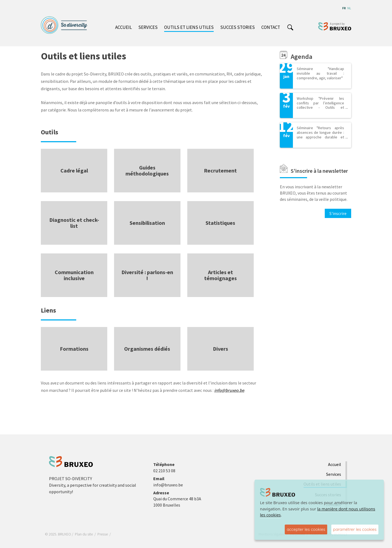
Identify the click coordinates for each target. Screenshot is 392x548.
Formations (74, 349)
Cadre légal (74, 170)
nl (349, 8)
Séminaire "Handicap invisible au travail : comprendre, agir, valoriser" (321, 73)
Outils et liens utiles (189, 27)
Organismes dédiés (147, 349)
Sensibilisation (147, 223)
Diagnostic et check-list (74, 223)
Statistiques (220, 223)
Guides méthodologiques (147, 170)
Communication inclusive (74, 275)
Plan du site (84, 534)
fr (344, 8)
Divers (220, 349)
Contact (271, 27)
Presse (103, 534)
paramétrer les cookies (355, 529)
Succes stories (238, 27)
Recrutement (220, 170)
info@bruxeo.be (229, 390)
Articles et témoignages (220, 275)
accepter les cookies (306, 529)
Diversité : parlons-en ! (147, 275)
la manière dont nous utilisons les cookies (318, 512)
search (290, 28)
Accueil (123, 27)
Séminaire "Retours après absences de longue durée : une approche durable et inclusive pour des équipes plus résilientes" (321, 137)
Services (148, 27)
